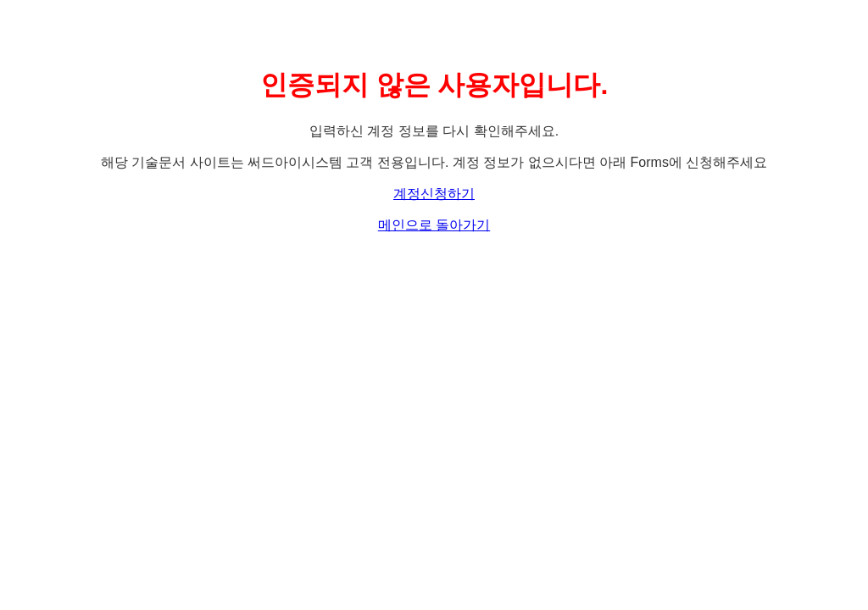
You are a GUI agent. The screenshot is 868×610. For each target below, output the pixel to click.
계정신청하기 (434, 194)
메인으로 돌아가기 (434, 225)
